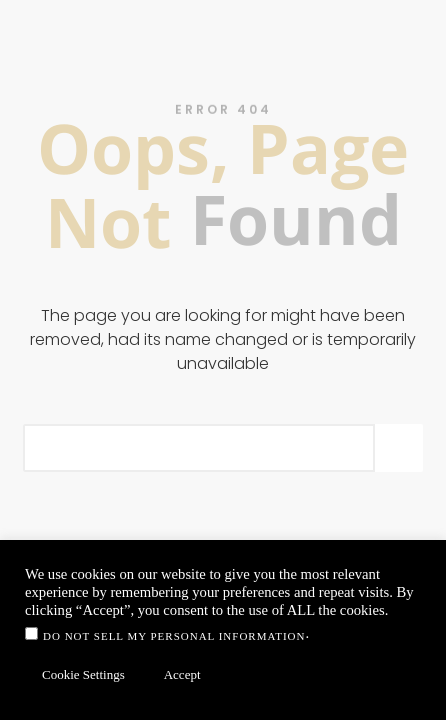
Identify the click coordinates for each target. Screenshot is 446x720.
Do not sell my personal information (174, 636)
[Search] (399, 448)
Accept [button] (182, 674)
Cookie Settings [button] (83, 674)
